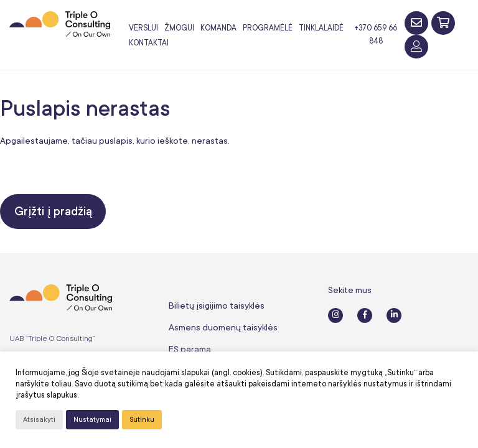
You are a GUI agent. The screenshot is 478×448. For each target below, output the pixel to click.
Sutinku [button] (142, 420)
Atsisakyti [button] (39, 420)
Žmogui (179, 28)
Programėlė (268, 28)
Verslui (143, 28)
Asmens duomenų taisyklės (223, 327)
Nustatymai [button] (92, 420)
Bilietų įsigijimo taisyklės (217, 306)
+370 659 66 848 (376, 35)
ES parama (190, 349)
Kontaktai (149, 43)
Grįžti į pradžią (53, 212)
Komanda (218, 28)
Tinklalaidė (321, 28)
